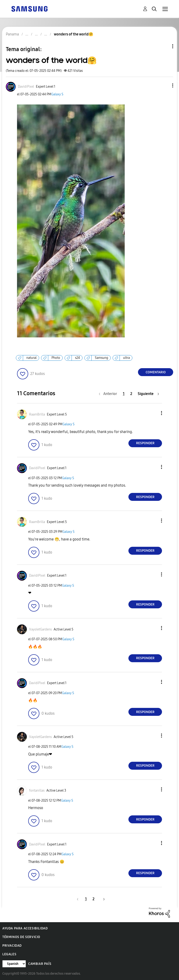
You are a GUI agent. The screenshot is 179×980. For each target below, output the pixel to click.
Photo (56, 358)
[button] (165, 85)
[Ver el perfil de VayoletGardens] (40, 629)
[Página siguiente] (148, 394)
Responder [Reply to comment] (145, 443)
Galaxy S (57, 94)
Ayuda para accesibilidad (25, 928)
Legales (9, 954)
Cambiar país (40, 964)
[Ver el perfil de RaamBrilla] (37, 414)
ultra (126, 358)
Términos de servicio (21, 937)
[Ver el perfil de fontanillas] (37, 791)
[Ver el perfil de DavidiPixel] (26, 87)
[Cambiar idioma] (14, 964)
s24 (77, 358)
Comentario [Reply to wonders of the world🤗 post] (156, 372)
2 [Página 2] (131, 394)
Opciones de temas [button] (165, 46)
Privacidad (12, 946)
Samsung (102, 358)
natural (31, 358)
